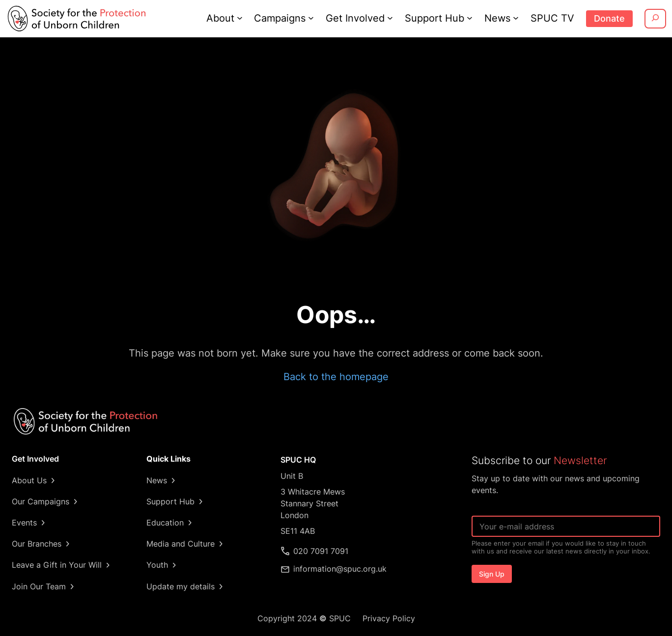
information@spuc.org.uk (340, 569)
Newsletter (578, 460)
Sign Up (492, 574)
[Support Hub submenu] (472, 18)
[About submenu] (243, 18)
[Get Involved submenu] (393, 18)
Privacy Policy (388, 618)
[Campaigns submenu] (315, 18)
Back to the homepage (336, 377)
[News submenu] (518, 18)
